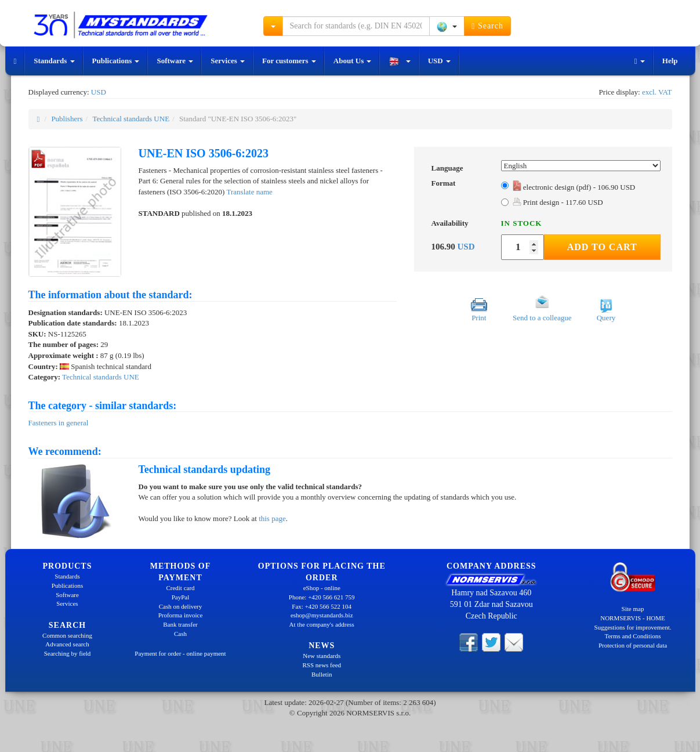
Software (175, 61)
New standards (322, 656)
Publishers (67, 119)
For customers (289, 61)
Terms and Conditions (632, 636)
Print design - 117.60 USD (558, 202)
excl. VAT (657, 92)
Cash (180, 634)
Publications (116, 61)
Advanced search (67, 644)
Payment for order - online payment (180, 653)
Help (670, 61)
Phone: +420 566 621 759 (322, 597)
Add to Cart (602, 247)
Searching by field (68, 653)
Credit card (180, 588)
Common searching (67, 635)
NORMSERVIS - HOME (633, 618)
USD (439, 61)
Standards (54, 61)
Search (487, 26)
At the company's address (322, 624)
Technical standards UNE (131, 119)
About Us (353, 61)
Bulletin (322, 674)
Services (228, 61)
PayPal (181, 597)
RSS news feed (322, 665)
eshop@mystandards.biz (322, 615)
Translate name (250, 192)
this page (272, 518)
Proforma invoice (181, 615)
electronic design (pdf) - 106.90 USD (574, 187)
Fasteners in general (59, 423)
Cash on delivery (181, 606)
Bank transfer (180, 624)
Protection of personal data (633, 645)
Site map (633, 609)
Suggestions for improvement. (633, 627)
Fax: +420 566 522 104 (322, 606)
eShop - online (322, 588)
